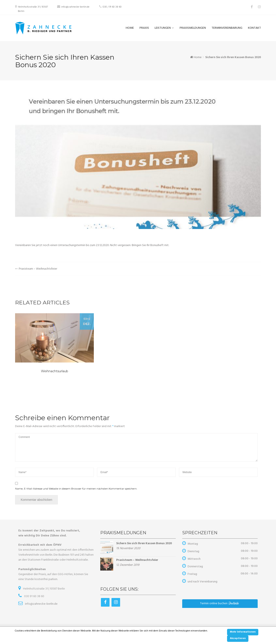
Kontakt (254, 28)
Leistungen (163, 28)
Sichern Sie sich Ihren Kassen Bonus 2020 (144, 543)
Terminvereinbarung (227, 28)
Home (130, 28)
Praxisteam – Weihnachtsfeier (38, 269)
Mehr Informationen (243, 632)
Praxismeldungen (193, 28)
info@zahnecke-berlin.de (75, 7)
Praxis (144, 28)
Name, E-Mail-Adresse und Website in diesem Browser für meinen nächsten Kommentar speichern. (76, 489)
